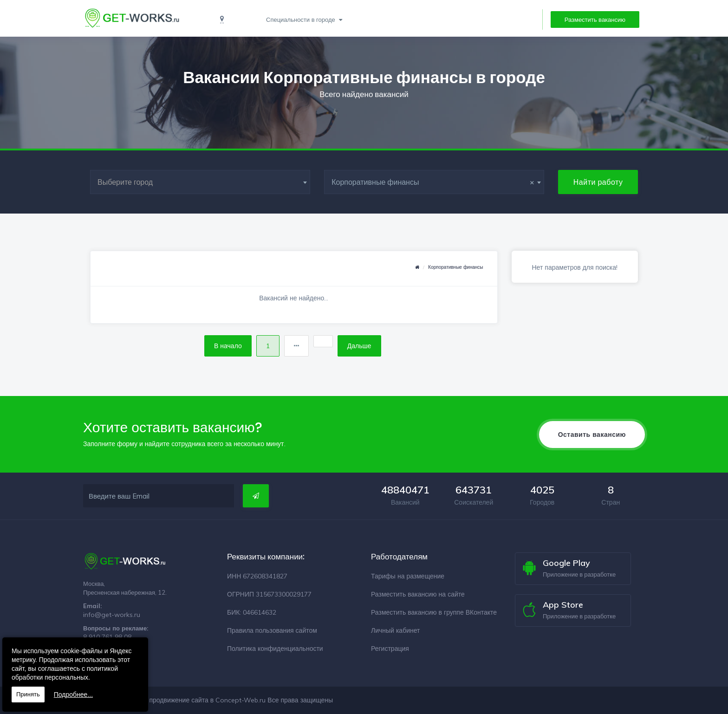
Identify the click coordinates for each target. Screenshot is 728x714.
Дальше (359, 346)
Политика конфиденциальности (275, 649)
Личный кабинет (395, 630)
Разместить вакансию (595, 19)
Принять (28, 694)
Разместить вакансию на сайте (418, 594)
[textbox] (200, 182)
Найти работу (598, 182)
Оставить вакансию (592, 435)
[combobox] (200, 182)
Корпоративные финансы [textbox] (433, 182)
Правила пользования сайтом (272, 630)
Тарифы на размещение (408, 576)
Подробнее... (73, 695)
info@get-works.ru (112, 615)
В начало (228, 346)
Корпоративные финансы (455, 267)
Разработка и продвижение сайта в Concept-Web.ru (186, 700)
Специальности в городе (301, 19)
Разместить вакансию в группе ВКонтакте (434, 612)
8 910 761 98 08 (107, 637)
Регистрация (390, 649)
